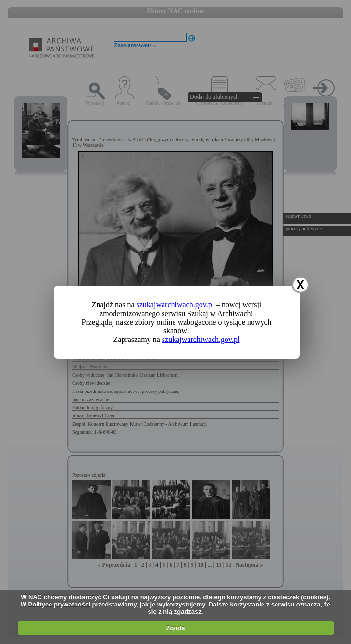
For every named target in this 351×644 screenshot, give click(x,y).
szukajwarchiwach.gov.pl (175, 305)
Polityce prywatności (59, 604)
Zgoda (176, 628)
